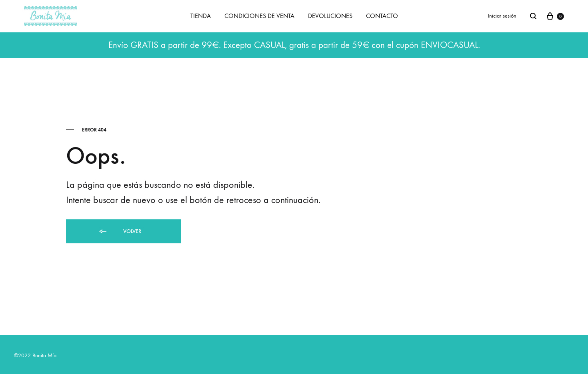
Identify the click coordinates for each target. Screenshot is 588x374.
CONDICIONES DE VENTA (259, 16)
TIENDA (201, 16)
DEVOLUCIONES (330, 16)
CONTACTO (382, 16)
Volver (120, 232)
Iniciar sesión (502, 16)
